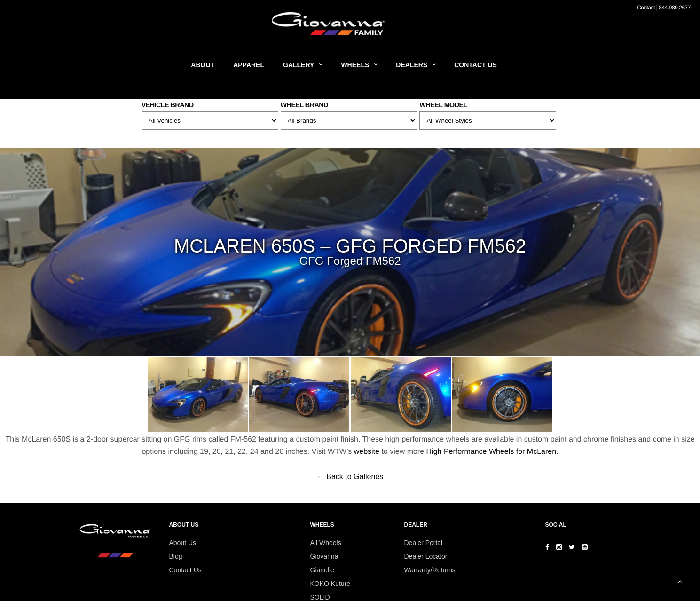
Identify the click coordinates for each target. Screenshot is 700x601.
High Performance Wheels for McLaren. (492, 452)
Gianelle (322, 570)
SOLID (320, 597)
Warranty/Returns (430, 570)
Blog (176, 556)
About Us (183, 543)
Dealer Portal (424, 543)
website (367, 452)
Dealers (412, 65)
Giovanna (324, 556)
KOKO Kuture (330, 584)
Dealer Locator (426, 556)
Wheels (355, 65)
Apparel (249, 65)
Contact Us (476, 65)
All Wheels (326, 543)
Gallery (299, 65)
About (203, 65)
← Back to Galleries (350, 477)
